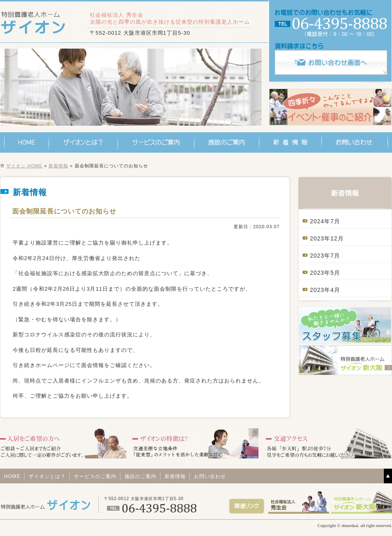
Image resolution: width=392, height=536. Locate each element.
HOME (27, 142)
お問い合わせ (355, 142)
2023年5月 (325, 273)
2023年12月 (327, 238)
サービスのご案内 (156, 142)
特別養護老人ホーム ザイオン (36, 22)
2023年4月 (325, 290)
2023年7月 (325, 256)
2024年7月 (325, 221)
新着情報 (291, 142)
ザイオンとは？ (84, 142)
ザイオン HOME (24, 166)
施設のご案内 (227, 142)
